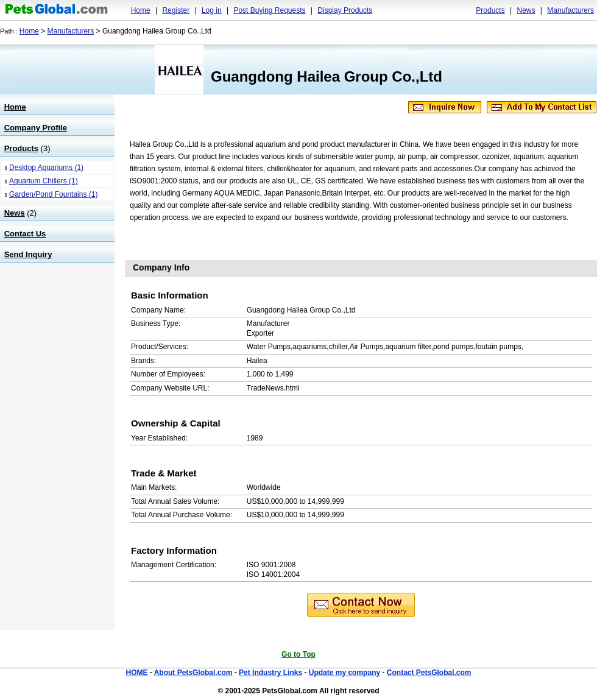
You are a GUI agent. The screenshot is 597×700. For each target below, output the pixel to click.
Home (141, 10)
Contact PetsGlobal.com (429, 673)
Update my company (344, 673)
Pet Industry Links (270, 673)
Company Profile (36, 128)
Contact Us (25, 234)
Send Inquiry (28, 254)
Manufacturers (571, 10)
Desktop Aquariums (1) (46, 168)
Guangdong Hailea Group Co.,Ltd (327, 76)
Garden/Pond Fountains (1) (53, 194)
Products (490, 10)
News (526, 10)
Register (176, 10)
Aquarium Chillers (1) (44, 181)
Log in (212, 10)
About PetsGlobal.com (193, 673)
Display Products (345, 10)
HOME (136, 673)
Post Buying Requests (269, 10)
